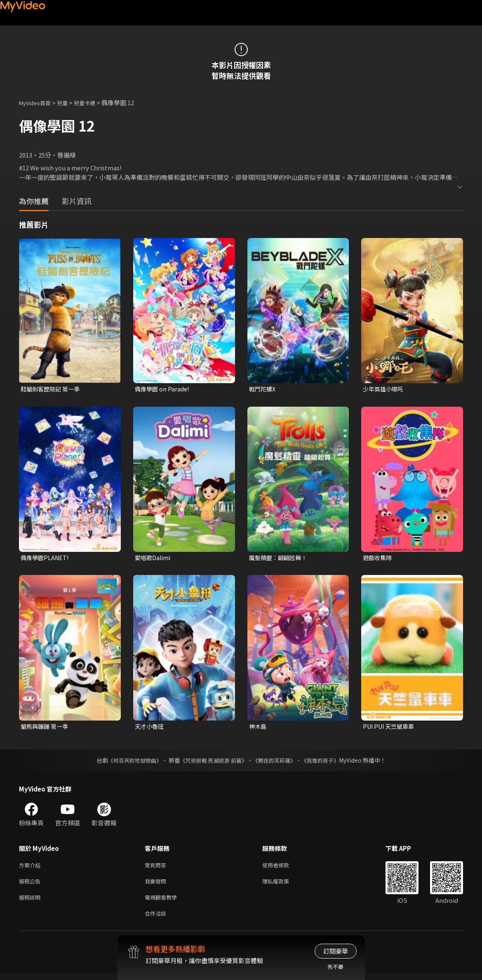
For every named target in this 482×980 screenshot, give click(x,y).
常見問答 (157, 868)
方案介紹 (31, 868)
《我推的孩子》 (326, 762)
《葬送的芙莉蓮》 (277, 762)
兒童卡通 (94, 102)
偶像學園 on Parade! (163, 389)
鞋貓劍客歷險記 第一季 (52, 389)
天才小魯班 (150, 728)
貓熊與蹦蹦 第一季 (46, 728)
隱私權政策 (283, 885)
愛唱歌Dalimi (154, 559)
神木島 (258, 728)
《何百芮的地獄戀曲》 (129, 762)
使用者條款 (283, 868)
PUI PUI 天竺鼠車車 (391, 728)
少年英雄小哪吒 (384, 389)
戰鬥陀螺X (263, 389)
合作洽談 (157, 920)
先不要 (335, 967)
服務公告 (31, 885)
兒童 (69, 102)
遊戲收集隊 (378, 559)
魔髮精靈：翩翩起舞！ (280, 559)
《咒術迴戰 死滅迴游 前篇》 (212, 762)
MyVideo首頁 (38, 102)
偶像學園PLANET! (46, 559)
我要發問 (157, 885)
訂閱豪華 (336, 951)
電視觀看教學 (163, 902)
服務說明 (31, 902)
